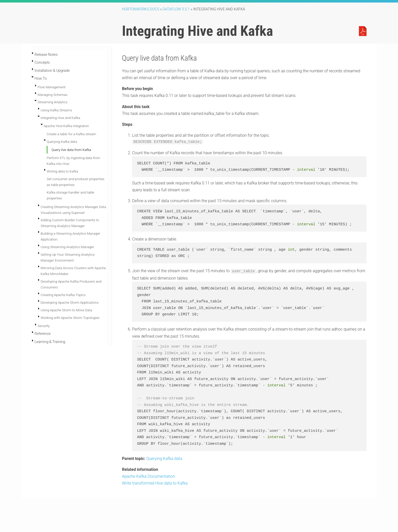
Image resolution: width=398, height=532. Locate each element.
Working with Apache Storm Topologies (70, 318)
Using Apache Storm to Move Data (66, 310)
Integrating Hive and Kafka (60, 118)
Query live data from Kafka (71, 150)
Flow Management (52, 87)
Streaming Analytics (53, 102)
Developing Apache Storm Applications (70, 302)
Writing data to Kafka (62, 171)
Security (44, 326)
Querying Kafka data (62, 142)
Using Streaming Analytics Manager (67, 247)
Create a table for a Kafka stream (71, 134)
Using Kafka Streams (56, 110)
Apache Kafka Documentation (148, 476)
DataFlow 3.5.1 (176, 9)
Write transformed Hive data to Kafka (155, 483)
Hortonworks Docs (140, 9)
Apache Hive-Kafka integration (66, 126)
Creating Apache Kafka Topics (63, 295)
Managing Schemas (53, 95)
